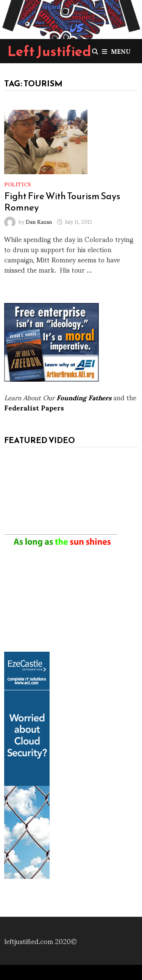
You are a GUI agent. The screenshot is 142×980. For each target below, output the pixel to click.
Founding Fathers (84, 397)
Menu (116, 51)
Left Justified (49, 51)
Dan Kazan (39, 221)
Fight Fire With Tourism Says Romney (62, 201)
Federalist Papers (34, 407)
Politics (18, 184)
